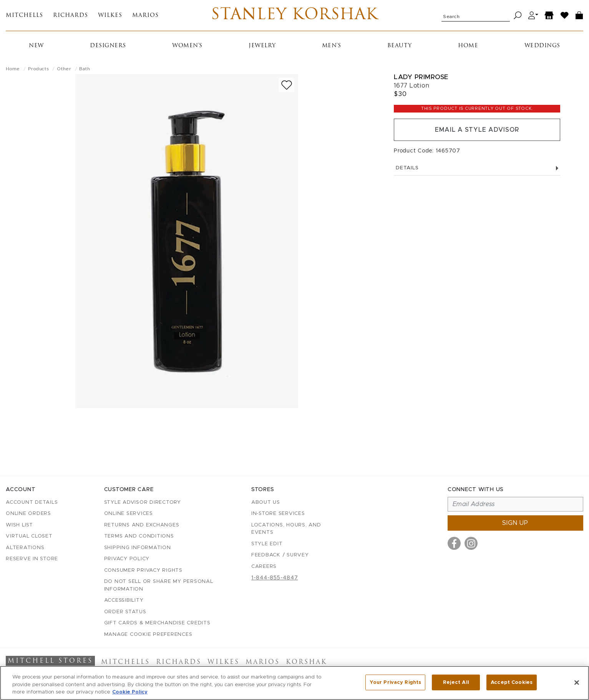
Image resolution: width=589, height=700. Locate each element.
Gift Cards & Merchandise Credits (157, 623)
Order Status (125, 612)
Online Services (129, 514)
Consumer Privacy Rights (143, 570)
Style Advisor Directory (143, 502)
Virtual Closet (29, 536)
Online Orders (28, 514)
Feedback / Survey (280, 555)
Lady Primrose (421, 77)
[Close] (577, 682)
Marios (145, 16)
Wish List (19, 525)
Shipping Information (138, 548)
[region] (294, 683)
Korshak (306, 662)
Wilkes (110, 16)
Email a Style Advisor (477, 130)
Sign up (515, 523)
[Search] (518, 16)
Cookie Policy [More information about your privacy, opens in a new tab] (130, 692)
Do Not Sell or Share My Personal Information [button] (159, 585)
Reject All (456, 682)
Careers (264, 567)
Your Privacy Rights (395, 682)
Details (477, 168)
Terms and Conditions (139, 536)
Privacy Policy (127, 559)
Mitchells (24, 16)
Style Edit (267, 544)
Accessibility (124, 600)
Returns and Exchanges (142, 525)
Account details (32, 502)
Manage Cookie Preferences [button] (148, 635)
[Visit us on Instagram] (471, 543)
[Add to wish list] (287, 85)
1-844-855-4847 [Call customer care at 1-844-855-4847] (275, 578)
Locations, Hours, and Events (286, 529)
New (36, 46)
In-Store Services (278, 514)
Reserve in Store (32, 559)
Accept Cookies (512, 682)
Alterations (25, 548)
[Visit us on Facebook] (454, 543)
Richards (71, 16)
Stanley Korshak (294, 15)
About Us (266, 502)
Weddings (542, 46)
